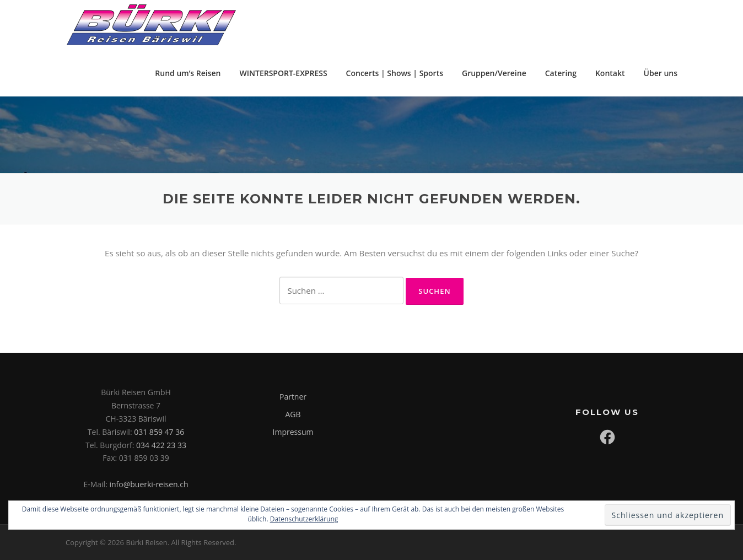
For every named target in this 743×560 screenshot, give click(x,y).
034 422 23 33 (161, 445)
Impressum (293, 432)
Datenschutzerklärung (304, 519)
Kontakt (610, 73)
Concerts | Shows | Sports (395, 73)
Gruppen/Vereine (494, 73)
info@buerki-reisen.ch (149, 484)
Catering (561, 73)
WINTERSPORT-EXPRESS (284, 73)
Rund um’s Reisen (188, 73)
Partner (293, 397)
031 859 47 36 (159, 432)
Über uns (661, 73)
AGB (293, 414)
